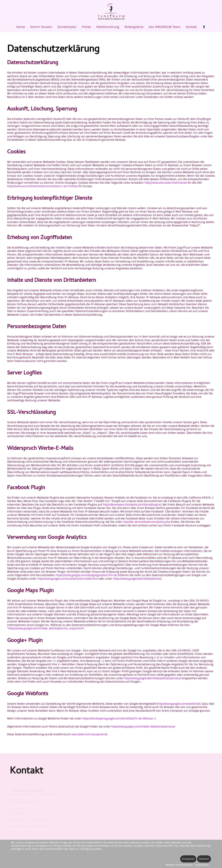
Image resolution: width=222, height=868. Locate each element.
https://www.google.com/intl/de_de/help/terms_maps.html (46, 628)
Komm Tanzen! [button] (41, 27)
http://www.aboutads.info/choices (166, 183)
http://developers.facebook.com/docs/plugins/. (132, 505)
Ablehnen (204, 859)
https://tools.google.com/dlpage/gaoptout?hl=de (86, 575)
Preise (86, 27)
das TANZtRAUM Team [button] (165, 27)
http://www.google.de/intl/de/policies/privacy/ (152, 678)
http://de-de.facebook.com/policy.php (146, 522)
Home (21, 27)
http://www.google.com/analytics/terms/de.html (68, 579)
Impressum (202, 865)
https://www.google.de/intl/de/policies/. (138, 579)
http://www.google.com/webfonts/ (179, 704)
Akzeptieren (188, 859)
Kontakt (191, 27)
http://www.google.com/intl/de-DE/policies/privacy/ (143, 727)
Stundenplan (67, 27)
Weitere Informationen (179, 865)
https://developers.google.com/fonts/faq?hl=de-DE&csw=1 (119, 719)
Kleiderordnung (108, 27)
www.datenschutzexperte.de (89, 734)
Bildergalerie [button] (134, 27)
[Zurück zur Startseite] (111, 12)
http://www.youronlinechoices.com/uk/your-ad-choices (42, 186)
